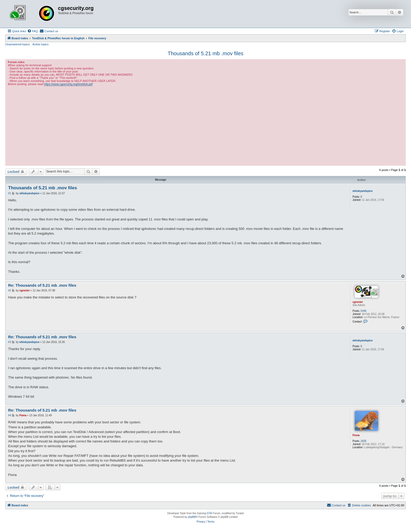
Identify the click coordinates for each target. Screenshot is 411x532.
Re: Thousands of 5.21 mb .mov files (42, 285)
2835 (364, 441)
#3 (10, 342)
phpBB (192, 517)
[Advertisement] (206, 125)
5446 (364, 311)
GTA (209, 513)
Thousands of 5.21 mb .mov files (205, 53)
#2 (10, 290)
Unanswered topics (18, 44)
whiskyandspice (363, 191)
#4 (10, 415)
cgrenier (358, 302)
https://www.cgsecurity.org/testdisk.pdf (68, 84)
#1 (10, 193)
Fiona (356, 435)
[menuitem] (33, 31)
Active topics (41, 44)
